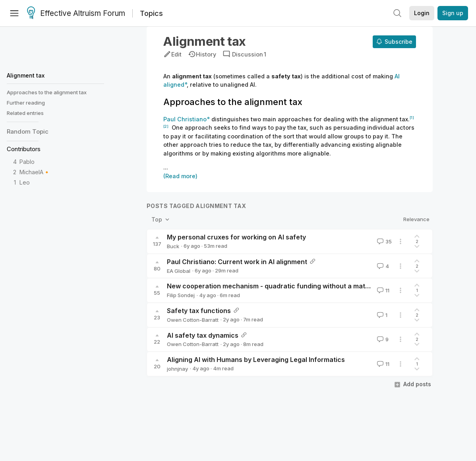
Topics (151, 13)
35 (384, 241)
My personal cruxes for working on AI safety (236, 237)
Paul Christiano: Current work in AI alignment (237, 262)
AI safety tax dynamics (203, 335)
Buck (173, 246)
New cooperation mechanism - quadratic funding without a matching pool (282, 286)
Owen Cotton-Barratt (193, 320)
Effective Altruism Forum (76, 14)
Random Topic (28, 131)
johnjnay (177, 369)
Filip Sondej (181, 295)
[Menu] (14, 13)
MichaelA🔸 (35, 172)
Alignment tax (26, 75)
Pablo (27, 162)
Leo (25, 182)
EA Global (179, 271)
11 (382, 290)
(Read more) (180, 176)
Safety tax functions (199, 311)
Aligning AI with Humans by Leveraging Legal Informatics (256, 360)
